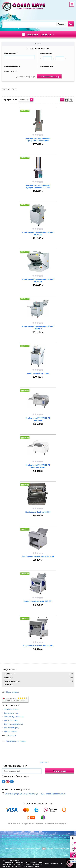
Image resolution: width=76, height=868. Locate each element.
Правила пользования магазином (28, 848)
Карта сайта (9, 848)
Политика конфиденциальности (59, 848)
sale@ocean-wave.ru (57, 794)
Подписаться (60, 771)
